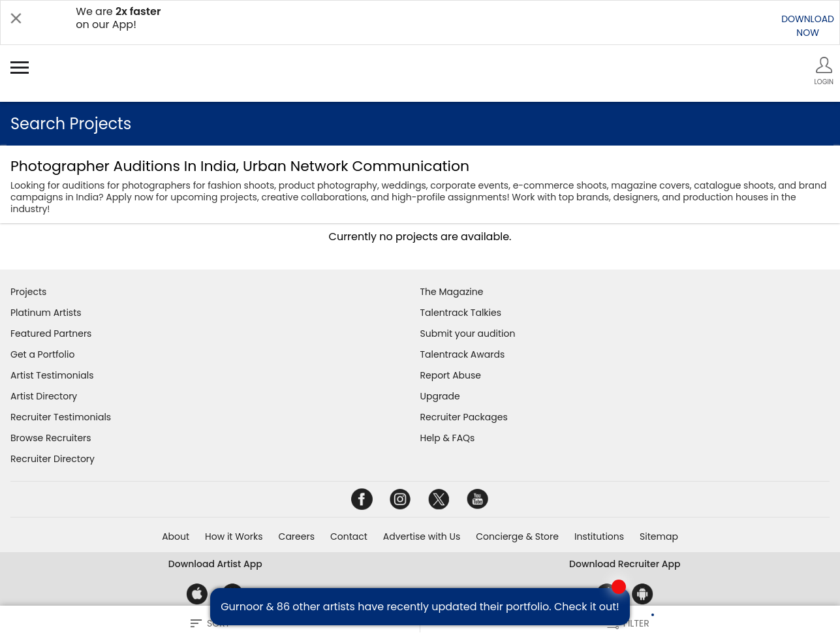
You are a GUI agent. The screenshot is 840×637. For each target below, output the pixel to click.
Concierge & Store (517, 536)
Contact (349, 536)
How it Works (234, 536)
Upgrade (440, 396)
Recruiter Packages (464, 417)
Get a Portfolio (42, 354)
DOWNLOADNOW (808, 26)
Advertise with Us (422, 536)
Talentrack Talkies (461, 313)
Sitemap (659, 536)
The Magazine (452, 292)
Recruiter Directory (53, 459)
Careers (297, 536)
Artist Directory (44, 396)
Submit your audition (468, 334)
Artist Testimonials (52, 375)
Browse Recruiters (51, 438)
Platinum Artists (46, 313)
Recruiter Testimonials (61, 417)
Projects (28, 292)
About (176, 536)
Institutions (599, 536)
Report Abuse (451, 375)
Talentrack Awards (463, 354)
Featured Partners (51, 334)
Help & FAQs (448, 438)
